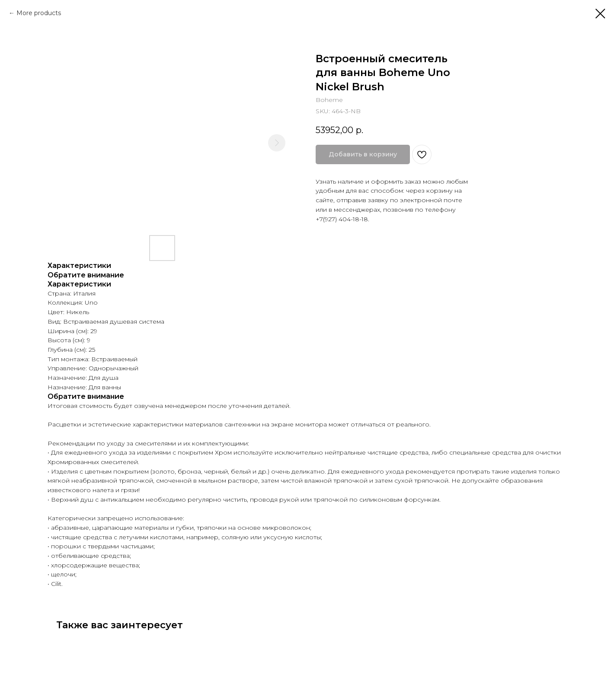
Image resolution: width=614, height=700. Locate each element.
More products (39, 13)
